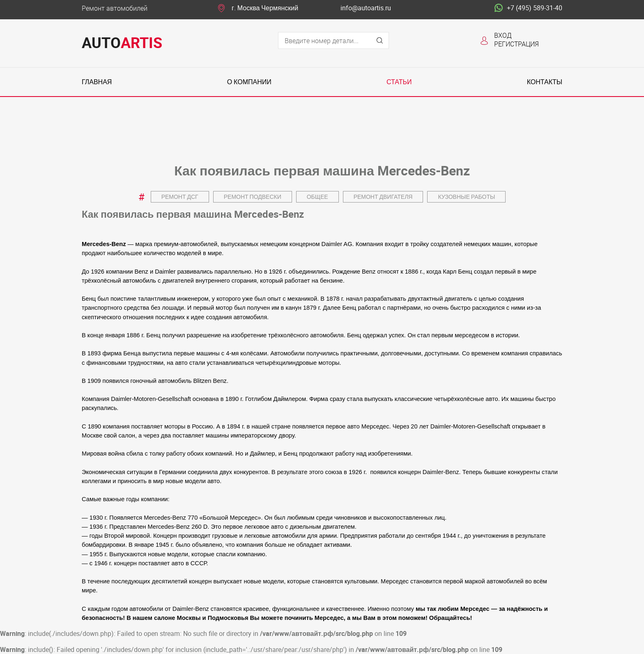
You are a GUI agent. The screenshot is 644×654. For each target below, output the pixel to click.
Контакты (545, 82)
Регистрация (516, 44)
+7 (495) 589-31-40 (528, 8)
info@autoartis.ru (366, 8)
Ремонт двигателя (383, 197)
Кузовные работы (466, 197)
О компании (249, 82)
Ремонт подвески (253, 197)
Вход (503, 35)
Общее (317, 197)
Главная (97, 82)
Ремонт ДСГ (180, 197)
